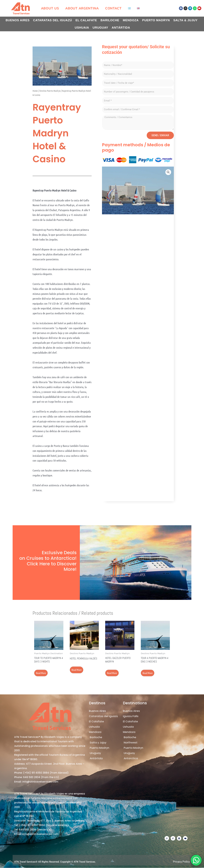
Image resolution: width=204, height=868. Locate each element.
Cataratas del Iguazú (53, 20)
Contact (113, 8)
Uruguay (100, 28)
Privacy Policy (181, 862)
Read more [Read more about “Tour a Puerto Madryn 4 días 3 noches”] (148, 673)
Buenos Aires (18, 20)
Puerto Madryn (156, 20)
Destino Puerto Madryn (50, 91)
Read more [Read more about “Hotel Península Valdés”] (77, 670)
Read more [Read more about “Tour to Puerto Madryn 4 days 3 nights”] (41, 673)
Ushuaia (82, 28)
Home (35, 91)
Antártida (121, 28)
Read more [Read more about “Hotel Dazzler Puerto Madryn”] (112, 673)
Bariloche (110, 20)
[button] (168, 172)
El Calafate (86, 20)
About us (50, 8)
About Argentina (82, 8)
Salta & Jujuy (185, 20)
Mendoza (131, 20)
